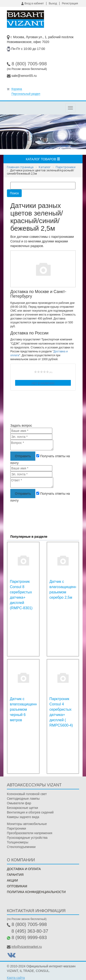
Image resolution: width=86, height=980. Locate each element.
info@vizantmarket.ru (27, 947)
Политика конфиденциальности (36, 892)
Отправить (23, 456)
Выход (53, 3)
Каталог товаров (43, 159)
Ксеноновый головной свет (27, 794)
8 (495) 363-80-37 (30, 931)
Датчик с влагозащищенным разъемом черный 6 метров (26, 709)
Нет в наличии (43, 383)
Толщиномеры (18, 842)
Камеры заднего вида (23, 817)
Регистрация (70, 3)
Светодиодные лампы (23, 799)
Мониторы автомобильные (27, 824)
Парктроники (16, 828)
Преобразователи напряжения (30, 833)
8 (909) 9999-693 (29, 937)
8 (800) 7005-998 (29, 64)
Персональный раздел (26, 94)
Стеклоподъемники (21, 847)
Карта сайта (16, 978)
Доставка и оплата (24, 869)
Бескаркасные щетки (22, 808)
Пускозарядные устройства (27, 838)
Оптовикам (17, 886)
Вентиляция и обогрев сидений (30, 812)
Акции (12, 880)
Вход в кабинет (33, 3)
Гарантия (15, 875)
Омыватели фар (19, 803)
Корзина (17, 89)
